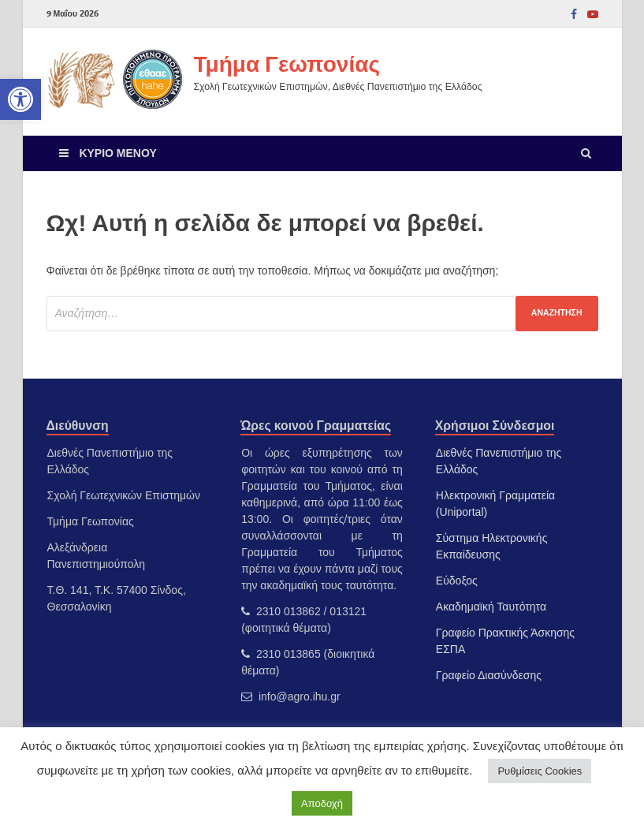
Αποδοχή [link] (322, 803)
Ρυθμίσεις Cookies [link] (540, 771)
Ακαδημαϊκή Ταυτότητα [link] (491, 607)
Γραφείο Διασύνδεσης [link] (489, 675)
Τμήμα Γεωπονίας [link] (287, 63)
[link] (20, 99)
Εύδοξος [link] (457, 581)
